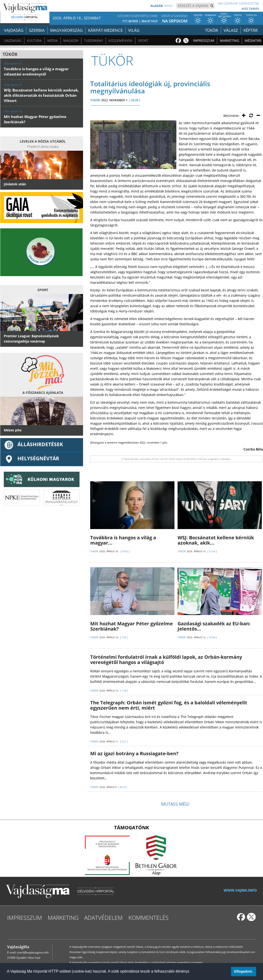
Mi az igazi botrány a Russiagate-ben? (134, 753)
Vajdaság (14, 30)
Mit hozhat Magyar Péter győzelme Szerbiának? (131, 626)
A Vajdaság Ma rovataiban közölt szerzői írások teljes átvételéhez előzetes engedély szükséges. (176, 459)
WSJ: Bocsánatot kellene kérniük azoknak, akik (216, 540)
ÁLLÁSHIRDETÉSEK (33, 444)
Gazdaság (13, 40)
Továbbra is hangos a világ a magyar (123, 540)
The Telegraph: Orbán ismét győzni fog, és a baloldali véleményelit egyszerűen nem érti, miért (169, 705)
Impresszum (204, 40)
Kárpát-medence (105, 30)
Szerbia (37, 30)
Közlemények (121, 40)
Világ (134, 30)
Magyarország (66, 30)
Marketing (229, 40)
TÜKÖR (95, 100)
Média (53, 40)
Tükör (212, 30)
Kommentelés (148, 918)
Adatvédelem (103, 918)
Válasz (231, 30)
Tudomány (94, 40)
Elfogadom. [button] (243, 971)
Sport (143, 40)
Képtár (251, 30)
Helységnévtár (32, 458)
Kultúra (34, 40)
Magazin (71, 40)
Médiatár (253, 40)
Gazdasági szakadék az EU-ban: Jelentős (214, 626)
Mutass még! (175, 804)
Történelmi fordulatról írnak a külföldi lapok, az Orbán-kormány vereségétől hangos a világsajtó (166, 660)
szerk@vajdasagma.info (33, 952)
